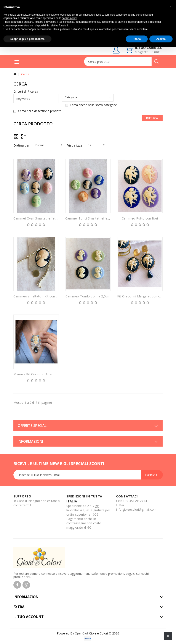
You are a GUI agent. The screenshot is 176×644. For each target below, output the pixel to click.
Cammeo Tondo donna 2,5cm (88, 296)
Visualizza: (75, 145)
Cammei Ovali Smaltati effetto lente (40, 218)
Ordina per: (22, 145)
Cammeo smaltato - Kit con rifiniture (41, 296)
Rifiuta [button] (137, 39)
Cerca (25, 74)
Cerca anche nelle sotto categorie (91, 105)
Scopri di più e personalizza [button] (27, 39)
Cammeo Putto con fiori (140, 218)
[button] (170, 7)
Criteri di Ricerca (26, 91)
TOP (168, 636)
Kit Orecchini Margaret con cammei (144, 296)
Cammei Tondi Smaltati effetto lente (93, 218)
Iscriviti (152, 475)
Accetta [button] (161, 39)
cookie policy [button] (69, 18)
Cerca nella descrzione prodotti (37, 111)
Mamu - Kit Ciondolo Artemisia (37, 374)
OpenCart (82, 633)
